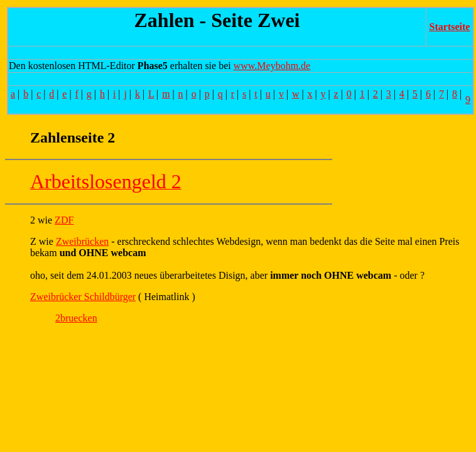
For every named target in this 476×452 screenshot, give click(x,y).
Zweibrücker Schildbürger (83, 297)
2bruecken (76, 318)
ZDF (64, 220)
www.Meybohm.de (272, 66)
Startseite (450, 27)
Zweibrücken (82, 241)
